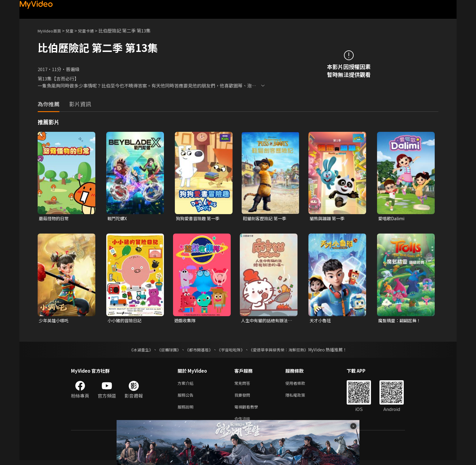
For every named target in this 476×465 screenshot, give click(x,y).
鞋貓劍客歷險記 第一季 (266, 219)
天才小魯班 (321, 321)
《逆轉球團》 (165, 351)
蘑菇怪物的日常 (55, 219)
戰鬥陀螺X (118, 219)
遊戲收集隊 (186, 321)
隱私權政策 (300, 397)
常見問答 (243, 385)
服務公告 (187, 397)
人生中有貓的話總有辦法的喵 (266, 321)
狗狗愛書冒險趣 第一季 (199, 219)
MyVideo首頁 (51, 31)
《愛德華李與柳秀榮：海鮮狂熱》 (282, 351)
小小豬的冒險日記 (126, 321)
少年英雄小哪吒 (55, 321)
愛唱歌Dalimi (392, 219)
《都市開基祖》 (197, 351)
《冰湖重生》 (136, 351)
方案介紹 (187, 385)
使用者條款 (300, 385)
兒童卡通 (93, 31)
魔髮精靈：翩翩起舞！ (401, 321)
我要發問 (243, 397)
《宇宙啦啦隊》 (231, 351)
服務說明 (187, 410)
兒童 (74, 31)
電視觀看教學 (248, 410)
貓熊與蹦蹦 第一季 (328, 219)
